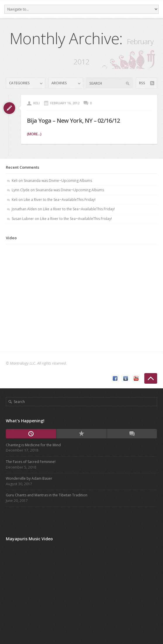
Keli (37, 103)
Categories (19, 83)
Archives (59, 83)
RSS (142, 83)
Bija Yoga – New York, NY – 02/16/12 (73, 121)
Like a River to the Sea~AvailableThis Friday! (60, 200)
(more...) (34, 134)
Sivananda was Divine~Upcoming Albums (58, 181)
